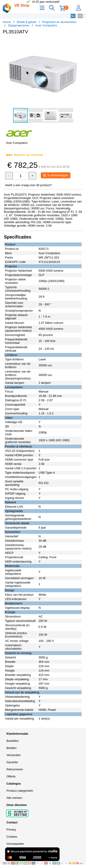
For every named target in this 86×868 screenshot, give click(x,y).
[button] (79, 43)
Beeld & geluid (27, 22)
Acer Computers (46, 25)
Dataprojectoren (19, 25)
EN (80, 16)
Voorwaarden (15, 844)
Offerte (11, 776)
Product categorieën (20, 791)
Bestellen (12, 741)
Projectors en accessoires (59, 22)
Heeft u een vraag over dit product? (28, 185)
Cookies (12, 837)
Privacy (11, 830)
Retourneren (15, 769)
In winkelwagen (56, 175)
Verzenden (14, 755)
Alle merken (14, 798)
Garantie (12, 762)
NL (73, 16)
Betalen (11, 748)
